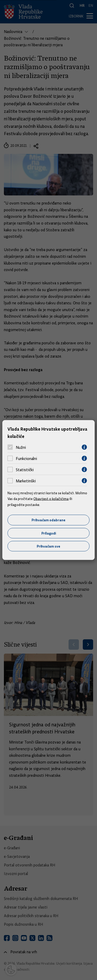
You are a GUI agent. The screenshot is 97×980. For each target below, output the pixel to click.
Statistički (25, 470)
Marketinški (26, 481)
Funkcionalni (26, 458)
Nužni (21, 447)
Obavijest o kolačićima (51, 499)
